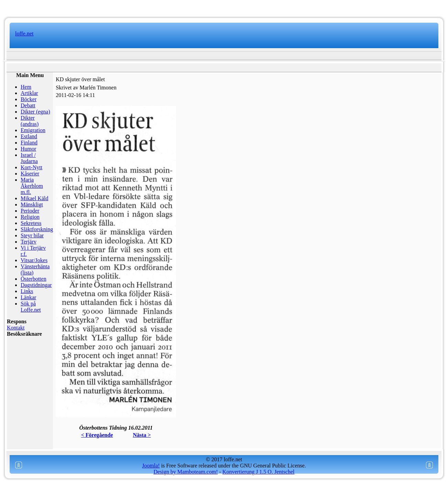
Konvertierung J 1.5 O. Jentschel (259, 472)
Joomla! (151, 466)
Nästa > (142, 435)
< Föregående (97, 435)
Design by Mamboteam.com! (185, 472)
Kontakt (16, 328)
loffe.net (24, 34)
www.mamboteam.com (224, 7)
